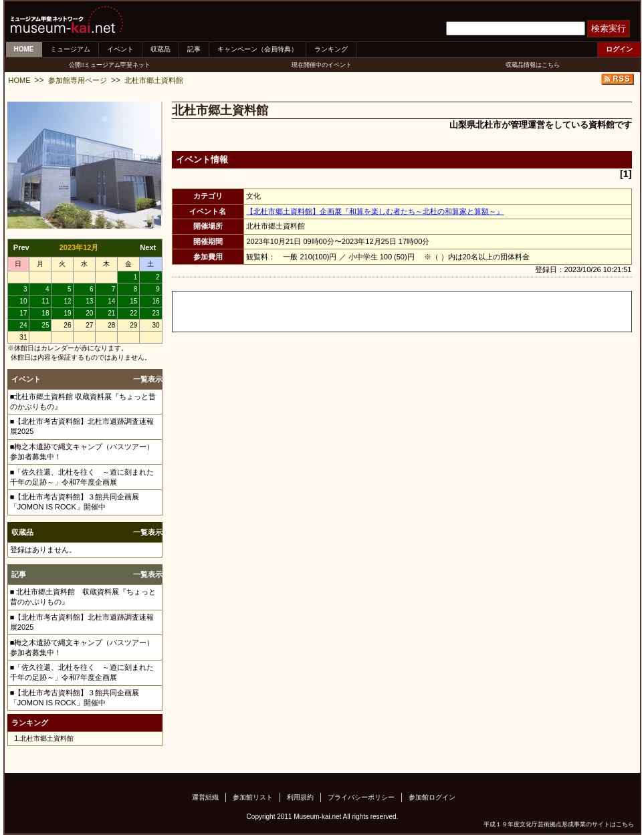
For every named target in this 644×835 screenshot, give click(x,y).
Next (148, 247)
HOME (24, 49)
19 (67, 313)
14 (111, 301)
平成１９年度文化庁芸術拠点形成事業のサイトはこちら (559, 824)
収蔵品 (160, 49)
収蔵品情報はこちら (533, 65)
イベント (120, 49)
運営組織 (205, 797)
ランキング (331, 49)
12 (67, 301)
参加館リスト (253, 797)
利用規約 (300, 797)
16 (155, 301)
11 (45, 301)
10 (23, 301)
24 (23, 325)
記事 (194, 49)
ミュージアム (70, 49)
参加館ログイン (432, 797)
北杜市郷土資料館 (154, 80)
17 (23, 313)
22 (133, 313)
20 (89, 313)
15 (133, 301)
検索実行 (609, 28)
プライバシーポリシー (361, 797)
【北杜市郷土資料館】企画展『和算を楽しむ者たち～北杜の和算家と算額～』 (375, 211)
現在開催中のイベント (322, 65)
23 (155, 313)
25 (45, 325)
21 (111, 313)
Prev (21, 247)
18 (45, 313)
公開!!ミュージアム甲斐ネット (110, 65)
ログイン (619, 49)
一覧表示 (148, 379)
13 (89, 301)
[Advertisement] (329, 312)
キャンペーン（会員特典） (257, 49)
